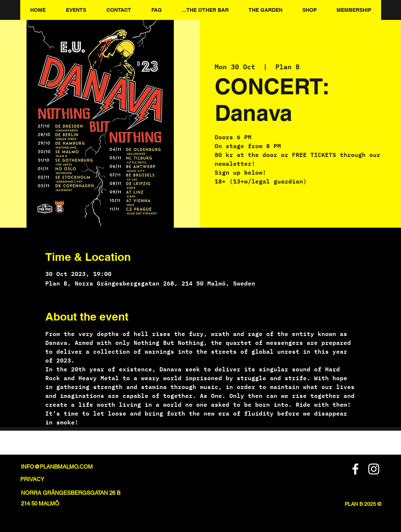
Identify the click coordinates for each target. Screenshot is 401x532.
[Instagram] (374, 469)
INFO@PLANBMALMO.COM (57, 467)
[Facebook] (355, 469)
